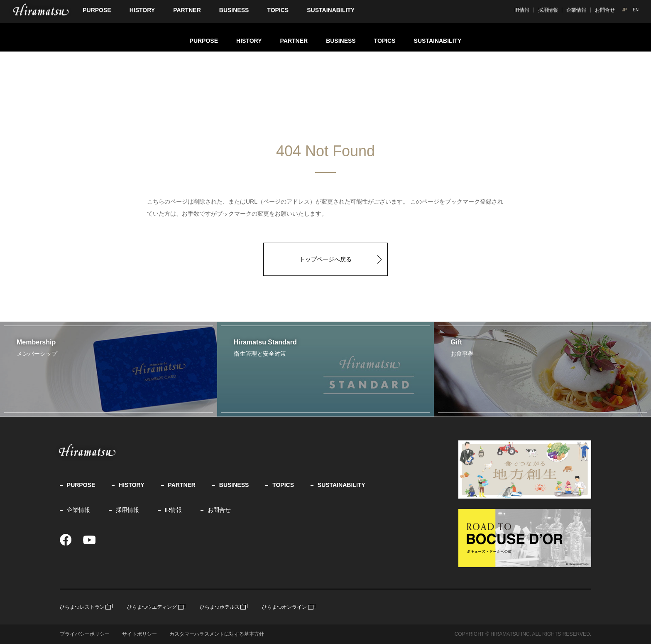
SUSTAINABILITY (438, 41)
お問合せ (219, 510)
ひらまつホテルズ (220, 607)
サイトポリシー (139, 634)
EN (638, 15)
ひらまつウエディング (152, 607)
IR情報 (551, 15)
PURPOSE (204, 41)
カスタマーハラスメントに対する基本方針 (217, 634)
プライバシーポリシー (85, 634)
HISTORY (249, 41)
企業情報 (606, 15)
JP (627, 15)
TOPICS (385, 41)
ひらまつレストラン (82, 607)
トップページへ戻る (325, 259)
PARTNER (294, 41)
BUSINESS (341, 41)
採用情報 (578, 15)
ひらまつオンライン (284, 607)
